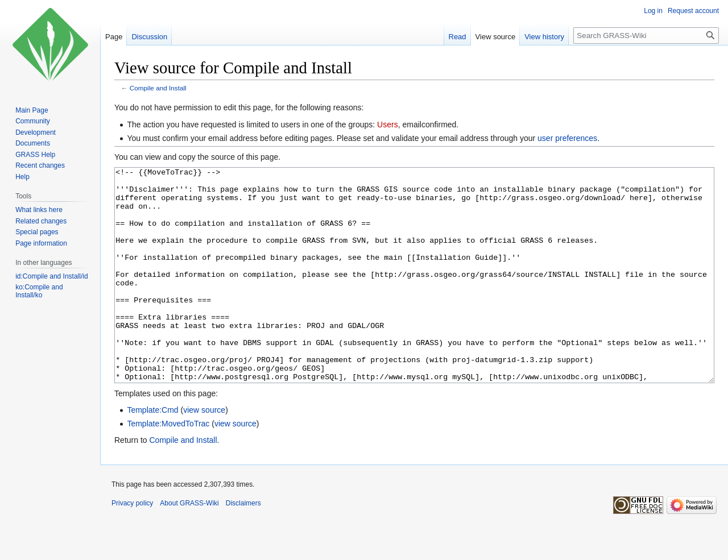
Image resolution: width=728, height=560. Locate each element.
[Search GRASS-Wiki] (646, 36)
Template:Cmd (152, 453)
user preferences (567, 138)
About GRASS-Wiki (189, 546)
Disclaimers (243, 546)
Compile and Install (158, 88)
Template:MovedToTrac (168, 466)
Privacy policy (132, 546)
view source (204, 453)
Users (388, 125)
